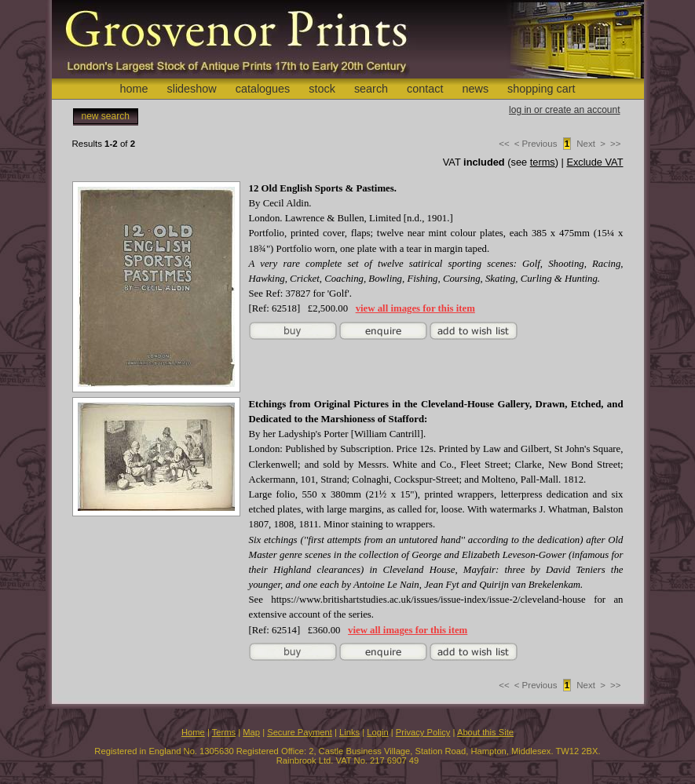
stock (322, 89)
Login (377, 732)
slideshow (191, 89)
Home (193, 732)
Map (251, 732)
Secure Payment (300, 732)
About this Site (485, 732)
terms (543, 162)
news (476, 89)
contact (425, 89)
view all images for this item (415, 308)
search (371, 89)
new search (106, 116)
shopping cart (541, 89)
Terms (224, 732)
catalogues (263, 89)
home (134, 89)
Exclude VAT (594, 162)
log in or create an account (564, 110)
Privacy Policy (423, 732)
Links (349, 732)
